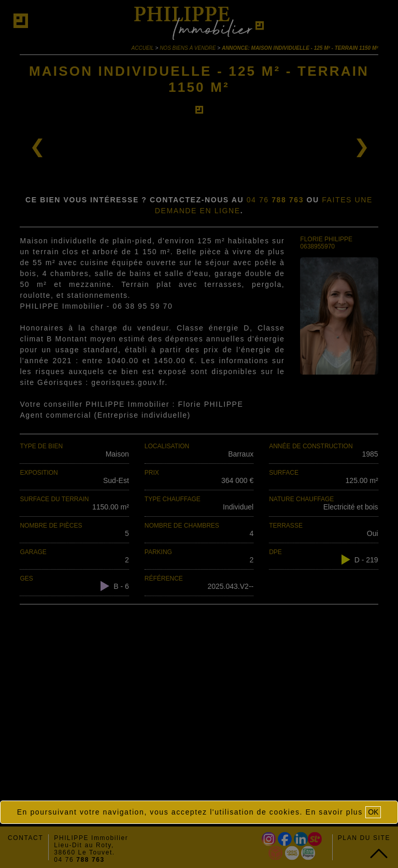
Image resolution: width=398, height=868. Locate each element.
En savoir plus (334, 812)
